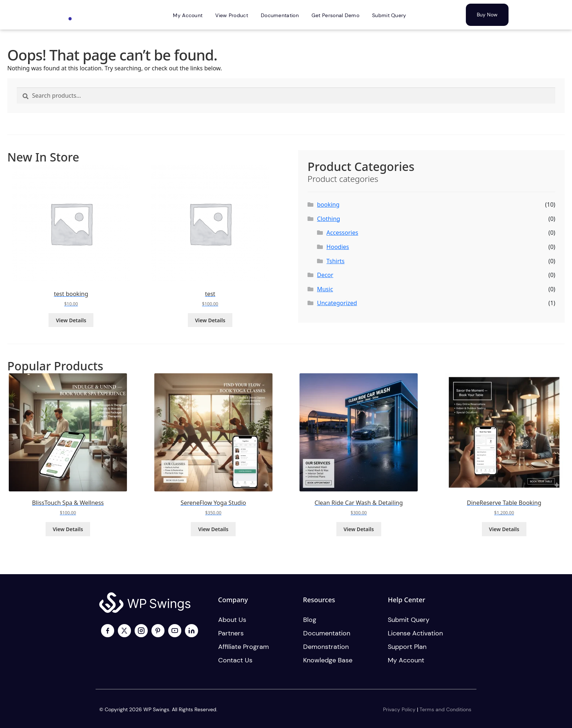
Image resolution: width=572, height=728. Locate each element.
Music (325, 289)
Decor (325, 275)
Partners (231, 633)
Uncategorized (337, 303)
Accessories (342, 233)
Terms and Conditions (445, 709)
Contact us (235, 660)
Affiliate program (244, 647)
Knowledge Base (328, 660)
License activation (415, 633)
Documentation (327, 633)
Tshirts (336, 261)
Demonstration (326, 647)
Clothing (328, 219)
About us (232, 620)
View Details (71, 320)
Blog (310, 620)
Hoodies (338, 247)
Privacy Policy (399, 709)
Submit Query (409, 620)
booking (328, 205)
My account (406, 660)
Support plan (407, 647)
